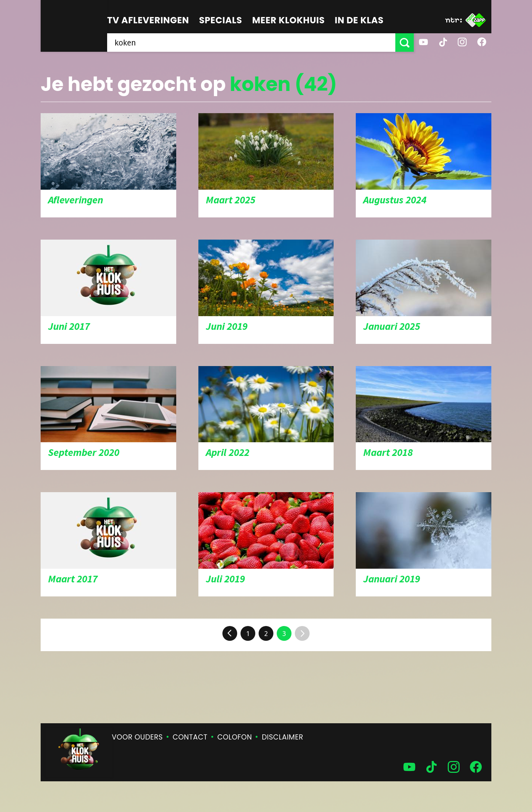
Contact (190, 737)
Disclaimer (283, 737)
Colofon (235, 737)
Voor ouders (137, 737)
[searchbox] (251, 43)
